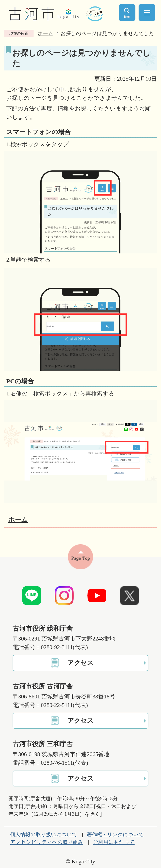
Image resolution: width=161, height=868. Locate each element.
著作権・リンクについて (115, 835)
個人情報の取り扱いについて (44, 835)
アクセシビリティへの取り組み (47, 842)
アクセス (80, 663)
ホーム (45, 33)
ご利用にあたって (114, 842)
